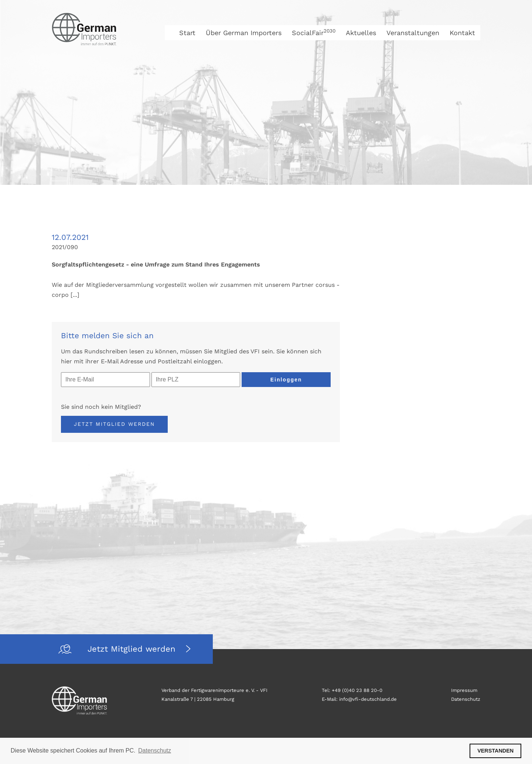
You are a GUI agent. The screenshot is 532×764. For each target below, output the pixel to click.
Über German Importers (244, 33)
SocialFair (314, 33)
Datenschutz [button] (155, 751)
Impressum (464, 690)
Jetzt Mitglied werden (114, 424)
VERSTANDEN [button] (495, 751)
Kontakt (462, 33)
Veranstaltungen (413, 33)
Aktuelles (361, 33)
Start (187, 33)
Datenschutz (466, 699)
